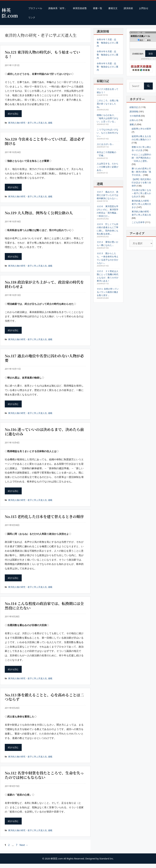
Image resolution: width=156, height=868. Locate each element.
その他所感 (135, 116)
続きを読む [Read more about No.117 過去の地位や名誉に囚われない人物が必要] (13, 404)
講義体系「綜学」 (58, 8)
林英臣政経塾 (80, 8)
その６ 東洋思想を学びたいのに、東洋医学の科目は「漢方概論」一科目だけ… (108, 211)
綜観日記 (134, 107)
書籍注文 (113, 8)
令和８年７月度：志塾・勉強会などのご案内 (108, 43)
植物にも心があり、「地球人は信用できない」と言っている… (108, 118)
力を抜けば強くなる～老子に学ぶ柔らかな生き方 (141, 193)
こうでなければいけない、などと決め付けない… (108, 133)
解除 (148, 40)
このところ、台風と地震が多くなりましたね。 (108, 104)
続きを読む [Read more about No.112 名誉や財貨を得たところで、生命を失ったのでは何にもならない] (13, 821)
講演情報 (134, 111)
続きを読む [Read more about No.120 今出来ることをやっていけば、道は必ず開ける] (13, 187)
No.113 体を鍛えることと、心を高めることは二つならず (44, 697)
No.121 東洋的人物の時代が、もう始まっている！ (42, 54)
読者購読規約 (138, 54)
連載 (50, 123)
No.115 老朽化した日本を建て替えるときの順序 (44, 516)
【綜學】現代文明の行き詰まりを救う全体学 (141, 182)
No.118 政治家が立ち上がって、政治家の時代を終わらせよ (44, 284)
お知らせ (134, 120)
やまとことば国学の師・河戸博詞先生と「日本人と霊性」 (141, 158)
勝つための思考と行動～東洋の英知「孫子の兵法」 (141, 172)
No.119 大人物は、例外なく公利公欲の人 (39, 213)
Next (24, 845)
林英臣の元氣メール (140, 36)
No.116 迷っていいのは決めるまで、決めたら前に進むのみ (44, 432)
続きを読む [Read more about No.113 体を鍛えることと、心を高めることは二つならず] (13, 747)
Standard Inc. (107, 858)
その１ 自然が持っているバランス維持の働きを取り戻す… (108, 292)
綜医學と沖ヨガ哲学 (141, 129)
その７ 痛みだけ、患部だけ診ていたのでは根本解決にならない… (108, 195)
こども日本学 (138, 222)
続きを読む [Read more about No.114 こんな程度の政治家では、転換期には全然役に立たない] (13, 669)
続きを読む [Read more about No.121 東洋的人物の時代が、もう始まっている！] (13, 114)
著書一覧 (98, 8)
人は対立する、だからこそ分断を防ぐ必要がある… (108, 167)
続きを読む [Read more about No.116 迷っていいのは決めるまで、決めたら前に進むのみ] (13, 491)
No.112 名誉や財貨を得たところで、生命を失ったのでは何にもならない (44, 775)
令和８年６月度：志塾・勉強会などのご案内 (108, 55)
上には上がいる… (105, 144)
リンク (32, 17)
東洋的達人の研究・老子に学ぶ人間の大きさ (141, 204)
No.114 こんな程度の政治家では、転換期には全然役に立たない (44, 606)
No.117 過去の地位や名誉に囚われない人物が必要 (44, 358)
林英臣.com (10, 13)
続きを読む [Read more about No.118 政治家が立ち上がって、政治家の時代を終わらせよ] (13, 330)
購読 (140, 40)
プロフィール (35, 8)
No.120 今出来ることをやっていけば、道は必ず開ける (45, 141)
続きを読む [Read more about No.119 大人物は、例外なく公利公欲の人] (13, 256)
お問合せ (144, 8)
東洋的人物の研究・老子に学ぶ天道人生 (28, 123)
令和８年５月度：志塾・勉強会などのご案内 (108, 67)
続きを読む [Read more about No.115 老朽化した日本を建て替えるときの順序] (13, 578)
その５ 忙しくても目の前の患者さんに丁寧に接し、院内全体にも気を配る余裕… (108, 229)
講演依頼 (128, 8)
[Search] (148, 86)
